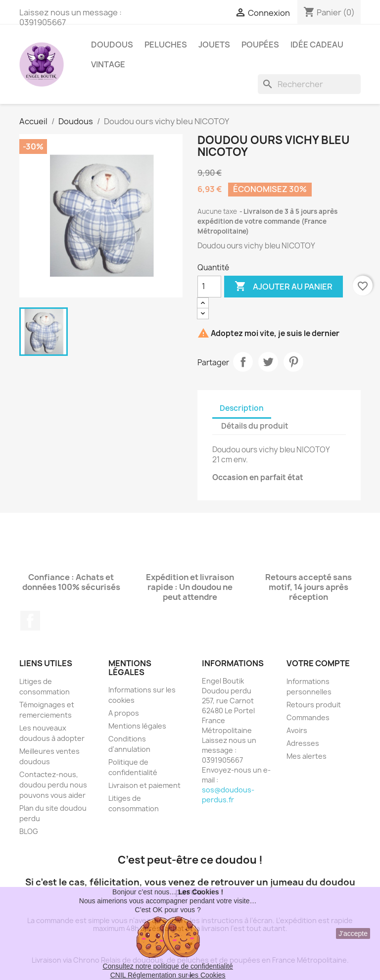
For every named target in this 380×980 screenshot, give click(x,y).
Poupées (260, 45)
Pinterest (293, 362)
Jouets (214, 45)
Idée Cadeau (317, 45)
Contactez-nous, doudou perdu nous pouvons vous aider (53, 785)
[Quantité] (209, 287)
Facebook (30, 621)
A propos (124, 713)
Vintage (108, 64)
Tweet (268, 362)
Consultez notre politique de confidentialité (168, 966)
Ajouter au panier (284, 287)
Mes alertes (307, 756)
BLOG (29, 831)
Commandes (308, 717)
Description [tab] (242, 408)
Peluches (166, 45)
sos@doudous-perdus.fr (228, 795)
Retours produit (314, 705)
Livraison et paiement (144, 785)
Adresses (303, 743)
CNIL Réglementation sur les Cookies (168, 975)
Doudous (112, 45)
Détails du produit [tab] (255, 426)
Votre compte (318, 663)
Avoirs (297, 730)
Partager (243, 362)
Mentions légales (137, 726)
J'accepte (353, 933)
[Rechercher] (309, 84)
